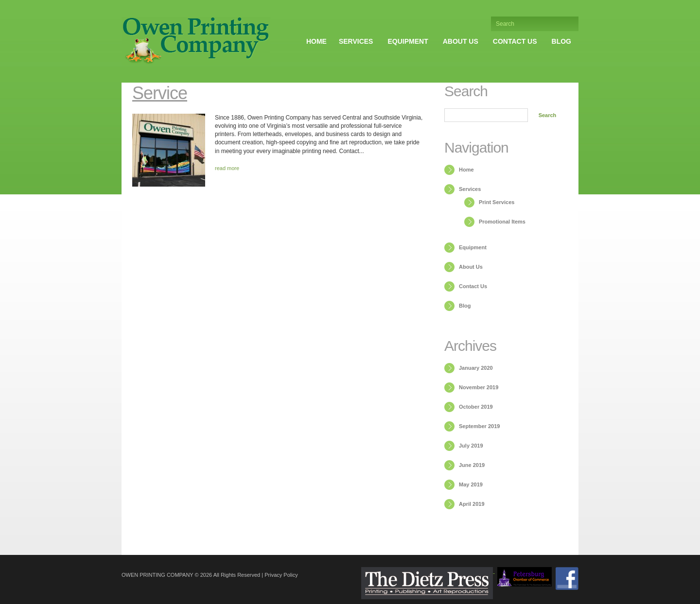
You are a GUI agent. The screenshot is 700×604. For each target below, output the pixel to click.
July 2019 (471, 446)
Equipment (408, 41)
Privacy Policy (281, 575)
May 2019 (471, 484)
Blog (561, 41)
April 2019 (472, 504)
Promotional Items (502, 222)
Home (316, 41)
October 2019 (476, 407)
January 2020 (476, 368)
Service (160, 93)
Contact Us (515, 41)
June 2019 (472, 465)
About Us (461, 41)
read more (227, 168)
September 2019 (479, 426)
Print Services (497, 202)
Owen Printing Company (157, 575)
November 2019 (479, 387)
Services (356, 41)
